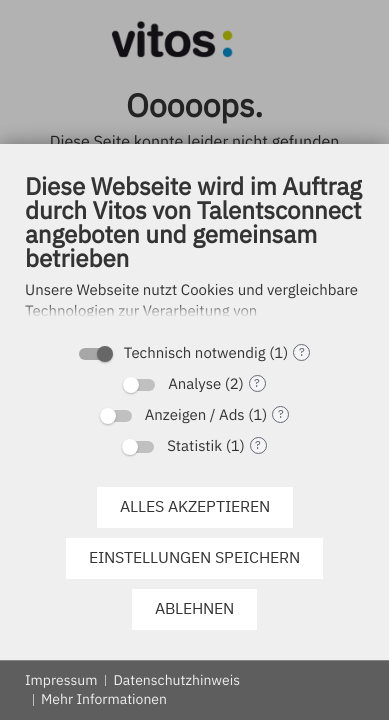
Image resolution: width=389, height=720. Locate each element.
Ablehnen (194, 608)
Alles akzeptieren (195, 506)
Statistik (194, 446)
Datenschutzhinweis (176, 680)
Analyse (194, 384)
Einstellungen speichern (194, 557)
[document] (194, 251)
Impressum (61, 680)
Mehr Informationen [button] (104, 699)
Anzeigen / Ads (195, 415)
